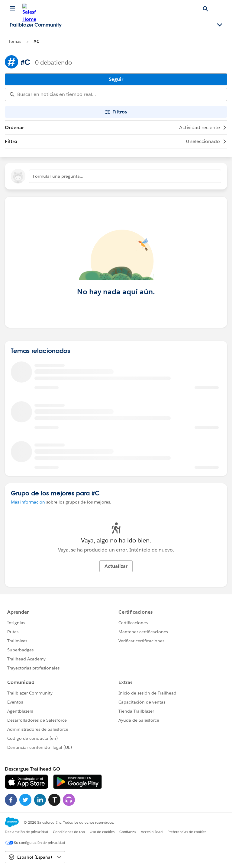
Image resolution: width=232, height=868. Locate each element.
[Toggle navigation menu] (220, 25)
